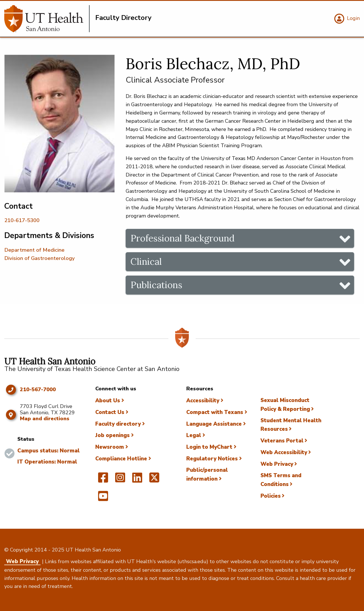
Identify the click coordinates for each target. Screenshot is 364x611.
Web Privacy (277, 464)
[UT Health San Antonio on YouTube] (103, 499)
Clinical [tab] (146, 262)
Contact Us (110, 412)
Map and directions (45, 419)
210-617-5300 (22, 220)
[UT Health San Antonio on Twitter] (154, 480)
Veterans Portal (282, 441)
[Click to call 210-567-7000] (11, 390)
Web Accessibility (284, 452)
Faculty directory (118, 424)
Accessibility (203, 401)
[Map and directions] (11, 415)
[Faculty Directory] (47, 19)
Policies (271, 496)
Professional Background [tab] (183, 238)
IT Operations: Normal (47, 462)
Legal (194, 435)
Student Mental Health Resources (291, 425)
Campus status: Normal (48, 451)
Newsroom (110, 447)
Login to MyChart (209, 447)
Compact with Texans (215, 412)
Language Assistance (214, 424)
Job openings (112, 435)
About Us (108, 401)
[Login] (346, 19)
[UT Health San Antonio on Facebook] (103, 480)
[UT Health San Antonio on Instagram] (120, 480)
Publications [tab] (156, 285)
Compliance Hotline (121, 459)
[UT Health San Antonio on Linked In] (137, 480)
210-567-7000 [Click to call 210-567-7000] (38, 390)
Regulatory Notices (212, 459)
